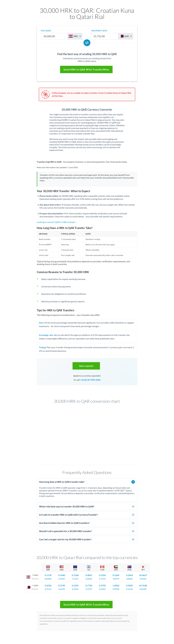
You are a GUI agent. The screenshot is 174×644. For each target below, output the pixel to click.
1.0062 (116, 585)
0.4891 (89, 575)
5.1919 (102, 579)
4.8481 (129, 579)
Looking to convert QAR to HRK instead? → (57, 222)
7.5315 (75, 579)
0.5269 (116, 575)
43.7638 (143, 585)
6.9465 (62, 579)
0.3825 (130, 585)
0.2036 (48, 585)
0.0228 (143, 589)
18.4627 (143, 575)
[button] (86, 366)
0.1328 (75, 575)
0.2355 (75, 585)
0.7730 (89, 585)
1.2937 (89, 589)
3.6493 (62, 589)
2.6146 (129, 589)
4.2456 (75, 589)
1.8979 (116, 579)
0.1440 (62, 575)
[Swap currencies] (87, 43)
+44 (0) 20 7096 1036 (90, 380)
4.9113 (48, 589)
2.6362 (102, 589)
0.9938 (116, 589)
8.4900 (48, 579)
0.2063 (130, 575)
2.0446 (89, 579)
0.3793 (102, 585)
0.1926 (102, 575)
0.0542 (143, 579)
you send (46, 31)
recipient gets (99, 31)
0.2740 (62, 585)
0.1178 (48, 575)
